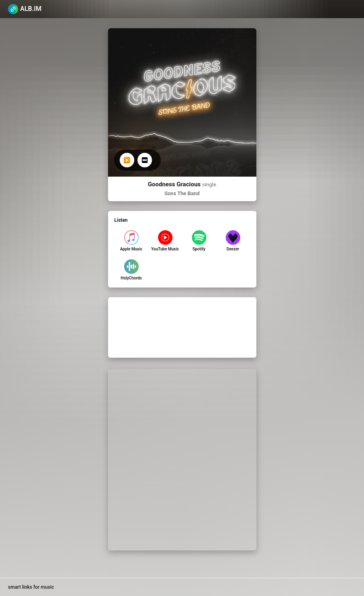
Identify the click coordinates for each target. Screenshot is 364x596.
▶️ (127, 160)
